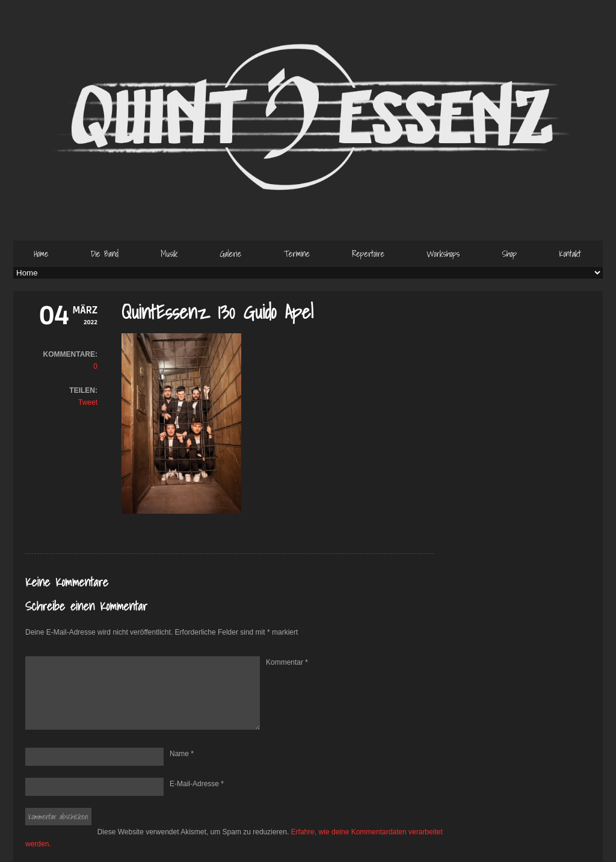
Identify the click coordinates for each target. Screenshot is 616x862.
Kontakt (570, 254)
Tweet (88, 402)
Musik (169, 254)
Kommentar (287, 662)
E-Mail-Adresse (197, 784)
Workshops (443, 254)
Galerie (230, 254)
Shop (509, 254)
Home (41, 254)
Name (182, 754)
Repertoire (368, 254)
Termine (297, 254)
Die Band (105, 254)
